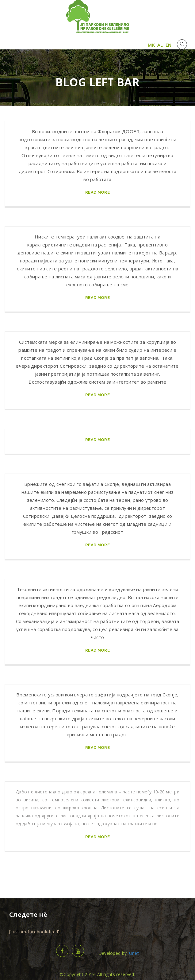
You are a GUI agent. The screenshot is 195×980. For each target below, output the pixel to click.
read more (97, 192)
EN (169, 45)
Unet (134, 953)
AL (160, 45)
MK (151, 45)
